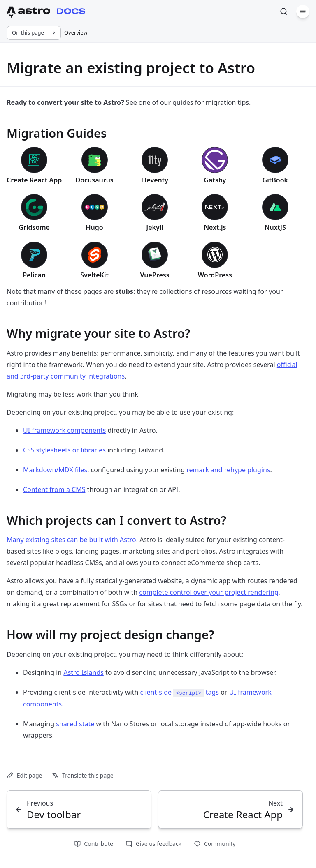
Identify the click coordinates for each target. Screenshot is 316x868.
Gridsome (34, 227)
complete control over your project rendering (209, 592)
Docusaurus (94, 180)
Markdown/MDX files (55, 470)
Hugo (94, 227)
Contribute (94, 844)
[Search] (284, 12)
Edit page (24, 775)
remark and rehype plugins (228, 470)
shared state (75, 724)
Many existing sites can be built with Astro (71, 540)
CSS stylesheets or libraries (64, 450)
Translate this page (82, 775)
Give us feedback (153, 844)
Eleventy (155, 180)
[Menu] (303, 12)
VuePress (155, 275)
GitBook (275, 180)
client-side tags (180, 692)
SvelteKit (94, 275)
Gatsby (215, 180)
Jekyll (155, 227)
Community (215, 844)
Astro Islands (83, 672)
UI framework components (64, 430)
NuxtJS (275, 227)
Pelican (34, 275)
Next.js (215, 227)
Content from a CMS (54, 489)
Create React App (34, 180)
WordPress (215, 275)
